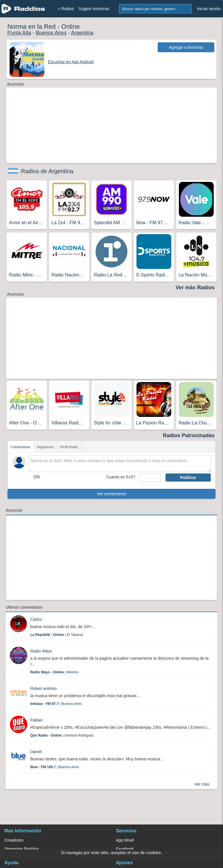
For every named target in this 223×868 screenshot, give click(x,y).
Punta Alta (19, 33)
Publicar (188, 478)
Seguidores (45, 447)
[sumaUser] (150, 478)
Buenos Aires (51, 33)
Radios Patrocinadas (189, 435)
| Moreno (54, 672)
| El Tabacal (56, 635)
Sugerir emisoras (94, 9)
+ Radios (66, 9)
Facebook (125, 849)
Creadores (14, 840)
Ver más (202, 784)
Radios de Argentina (47, 171)
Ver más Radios (195, 287)
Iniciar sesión (209, 9)
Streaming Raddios (22, 849)
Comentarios (20, 447)
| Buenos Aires (56, 704)
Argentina (82, 33)
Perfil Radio (69, 447)
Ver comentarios (111, 494)
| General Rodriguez (62, 735)
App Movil (125, 840)
